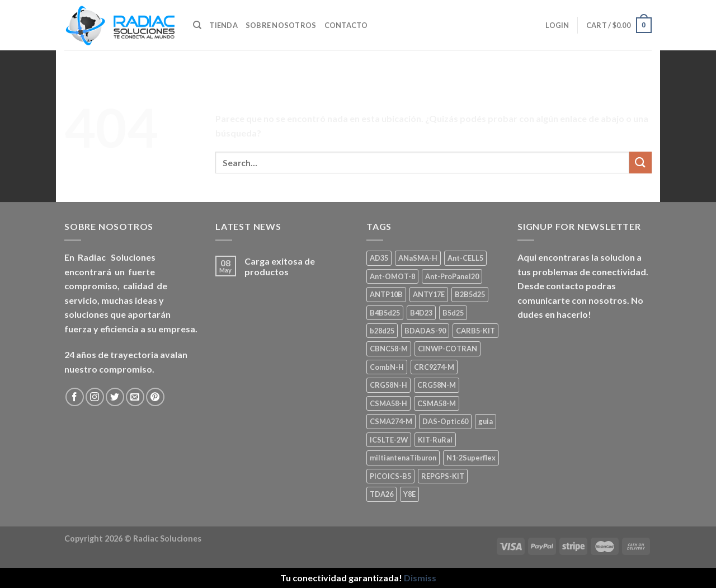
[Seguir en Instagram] (95, 397)
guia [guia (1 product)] (486, 421)
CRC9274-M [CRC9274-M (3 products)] (434, 367)
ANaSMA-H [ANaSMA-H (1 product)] (418, 258)
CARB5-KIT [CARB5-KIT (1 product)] (475, 331)
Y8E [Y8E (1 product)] (409, 494)
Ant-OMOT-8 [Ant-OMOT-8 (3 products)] (392, 276)
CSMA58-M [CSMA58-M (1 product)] (437, 403)
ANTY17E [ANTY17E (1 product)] (429, 294)
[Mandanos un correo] (135, 397)
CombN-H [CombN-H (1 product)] (387, 367)
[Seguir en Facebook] (75, 397)
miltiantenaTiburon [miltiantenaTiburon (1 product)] (403, 458)
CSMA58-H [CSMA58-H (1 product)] (388, 403)
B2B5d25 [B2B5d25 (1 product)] (470, 294)
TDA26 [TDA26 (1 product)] (381, 494)
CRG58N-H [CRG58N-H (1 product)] (388, 385)
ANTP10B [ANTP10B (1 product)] (386, 294)
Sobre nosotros (281, 25)
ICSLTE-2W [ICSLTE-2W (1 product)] (389, 440)
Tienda (223, 25)
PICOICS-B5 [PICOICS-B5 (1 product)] (390, 476)
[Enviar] (640, 163)
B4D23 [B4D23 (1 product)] (421, 313)
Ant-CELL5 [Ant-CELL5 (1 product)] (465, 258)
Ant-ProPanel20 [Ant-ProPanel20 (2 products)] (452, 276)
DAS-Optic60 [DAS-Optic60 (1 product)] (445, 421)
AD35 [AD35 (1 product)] (379, 258)
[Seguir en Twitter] (115, 397)
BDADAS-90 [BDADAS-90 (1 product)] (425, 331)
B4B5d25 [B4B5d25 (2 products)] (385, 313)
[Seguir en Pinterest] (155, 397)
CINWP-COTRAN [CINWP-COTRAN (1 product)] (447, 349)
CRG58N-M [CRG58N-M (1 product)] (437, 385)
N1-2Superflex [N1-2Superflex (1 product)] (471, 458)
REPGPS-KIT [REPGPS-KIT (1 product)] (443, 476)
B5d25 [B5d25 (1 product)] (453, 313)
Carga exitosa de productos (280, 266)
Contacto (346, 25)
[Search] (197, 25)
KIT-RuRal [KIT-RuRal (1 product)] (435, 440)
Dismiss (420, 578)
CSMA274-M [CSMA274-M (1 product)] (391, 421)
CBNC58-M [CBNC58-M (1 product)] (389, 349)
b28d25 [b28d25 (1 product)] (382, 331)
